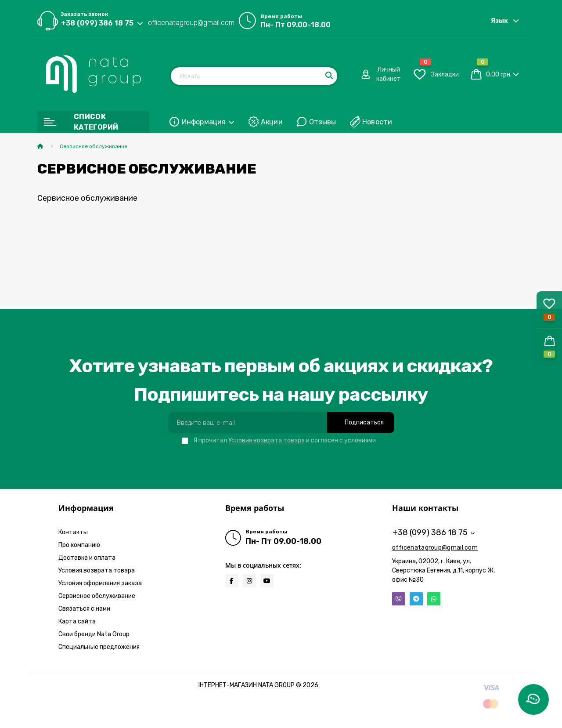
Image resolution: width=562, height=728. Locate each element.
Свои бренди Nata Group (94, 634)
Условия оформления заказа (100, 583)
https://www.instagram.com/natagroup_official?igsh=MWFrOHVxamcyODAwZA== (249, 581)
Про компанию (79, 545)
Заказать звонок (84, 14)
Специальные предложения (99, 647)
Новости (377, 122)
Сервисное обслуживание (97, 596)
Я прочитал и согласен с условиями (285, 440)
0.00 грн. (499, 74)
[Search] (330, 76)
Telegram (416, 599)
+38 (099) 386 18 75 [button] (434, 532)
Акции (272, 122)
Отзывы (323, 122)
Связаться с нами (84, 609)
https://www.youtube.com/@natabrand (267, 581)
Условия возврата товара (267, 440)
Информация (208, 122)
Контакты (73, 532)
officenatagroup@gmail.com (191, 23)
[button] (549, 347)
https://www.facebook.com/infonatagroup (232, 581)
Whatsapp (434, 599)
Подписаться (364, 422)
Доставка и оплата (87, 558)
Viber (399, 599)
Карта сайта (77, 621)
